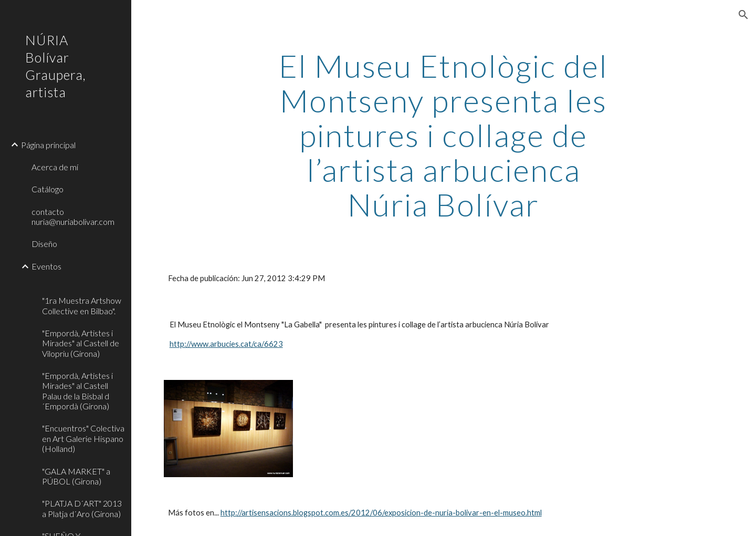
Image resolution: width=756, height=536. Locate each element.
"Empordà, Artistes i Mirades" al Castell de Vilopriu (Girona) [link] (81, 343)
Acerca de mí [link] (55, 167)
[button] (743, 15)
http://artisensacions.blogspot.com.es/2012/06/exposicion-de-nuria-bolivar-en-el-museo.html (381, 513)
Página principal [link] (48, 145)
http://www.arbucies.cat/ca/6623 (226, 344)
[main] (444, 135)
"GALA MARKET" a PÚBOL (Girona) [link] (76, 476)
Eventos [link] (46, 266)
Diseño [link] (44, 244)
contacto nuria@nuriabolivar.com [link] (73, 217)
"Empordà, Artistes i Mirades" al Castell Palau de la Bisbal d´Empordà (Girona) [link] (77, 391)
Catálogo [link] (48, 189)
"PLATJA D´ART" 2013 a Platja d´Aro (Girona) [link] (82, 508)
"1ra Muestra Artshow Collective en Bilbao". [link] (82, 305)
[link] (82, 284)
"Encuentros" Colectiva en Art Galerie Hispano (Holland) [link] (83, 438)
